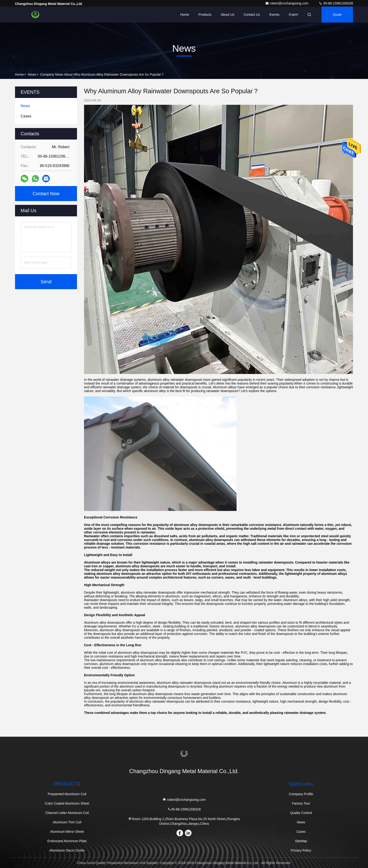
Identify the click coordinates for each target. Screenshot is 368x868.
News (32, 74)
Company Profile (301, 794)
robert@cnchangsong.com (287, 3)
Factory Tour (301, 803)
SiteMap (301, 841)
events (274, 15)
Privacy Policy (301, 850)
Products (205, 15)
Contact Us (252, 15)
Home (185, 15)
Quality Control (301, 813)
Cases (301, 832)
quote (337, 15)
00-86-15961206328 (336, 3)
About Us (228, 15)
